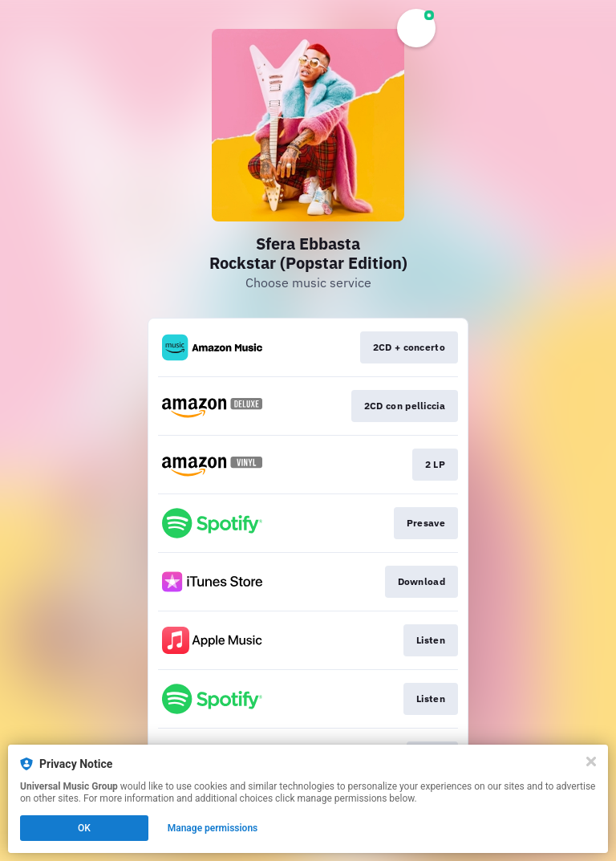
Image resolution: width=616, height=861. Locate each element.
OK (84, 828)
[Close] (591, 761)
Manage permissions (213, 828)
